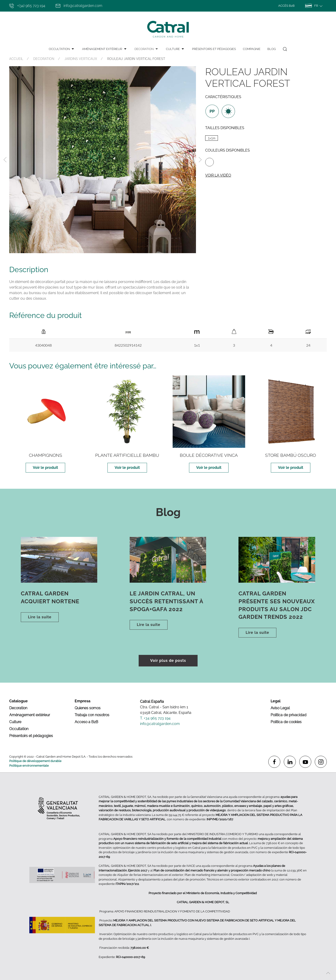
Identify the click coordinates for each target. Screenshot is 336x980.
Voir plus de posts (168, 661)
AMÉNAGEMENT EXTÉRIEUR (105, 49)
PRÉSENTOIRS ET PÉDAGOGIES (214, 49)
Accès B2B (286, 6)
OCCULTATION (62, 49)
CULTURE (176, 49)
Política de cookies (286, 722)
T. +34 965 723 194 (155, 718)
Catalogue (18, 701)
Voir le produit (45, 468)
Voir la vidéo (218, 175)
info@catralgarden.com (79, 6)
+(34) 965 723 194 (27, 6)
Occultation (19, 729)
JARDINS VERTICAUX (81, 59)
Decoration (18, 708)
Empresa (82, 701)
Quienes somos (88, 708)
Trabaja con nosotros (92, 715)
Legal (276, 701)
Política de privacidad (289, 715)
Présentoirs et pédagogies (31, 736)
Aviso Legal (280, 708)
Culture (15, 722)
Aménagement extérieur (30, 715)
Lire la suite (40, 617)
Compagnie (252, 49)
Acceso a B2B (86, 722)
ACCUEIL (16, 59)
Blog (272, 49)
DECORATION (147, 49)
